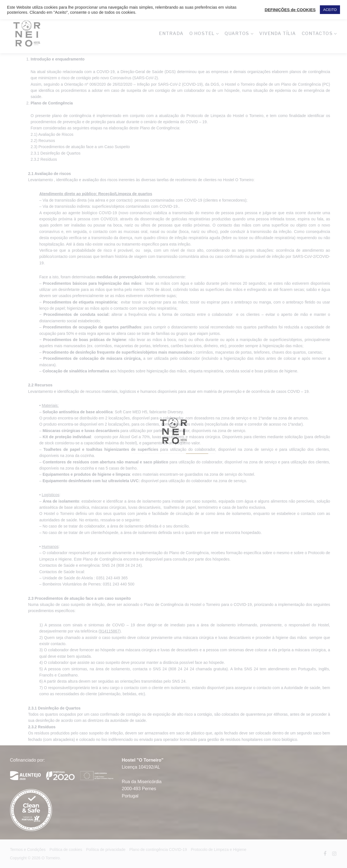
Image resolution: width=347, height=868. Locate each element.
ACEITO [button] (330, 10)
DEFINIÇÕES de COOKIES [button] (290, 10)
